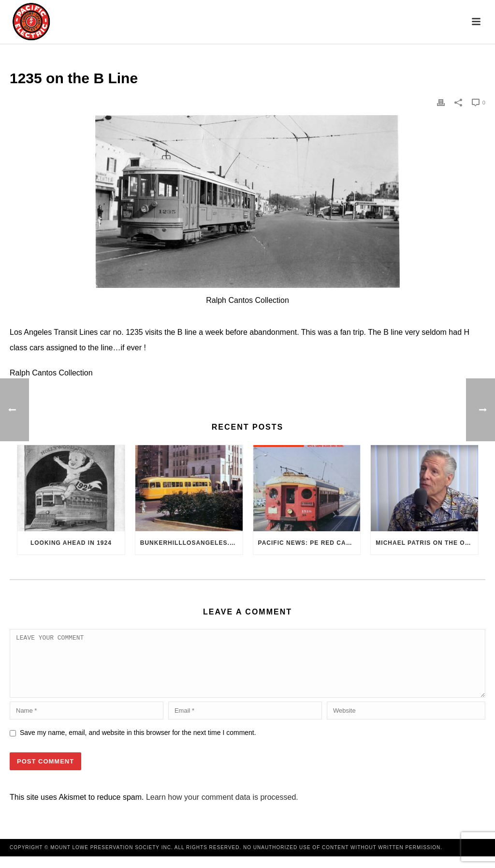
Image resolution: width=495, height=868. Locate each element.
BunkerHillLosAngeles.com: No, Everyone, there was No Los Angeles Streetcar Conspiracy (191, 543)
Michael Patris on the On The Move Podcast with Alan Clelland (427, 543)
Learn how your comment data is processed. (222, 809)
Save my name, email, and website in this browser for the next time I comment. (138, 744)
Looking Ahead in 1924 (71, 543)
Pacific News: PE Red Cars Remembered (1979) (309, 543)
